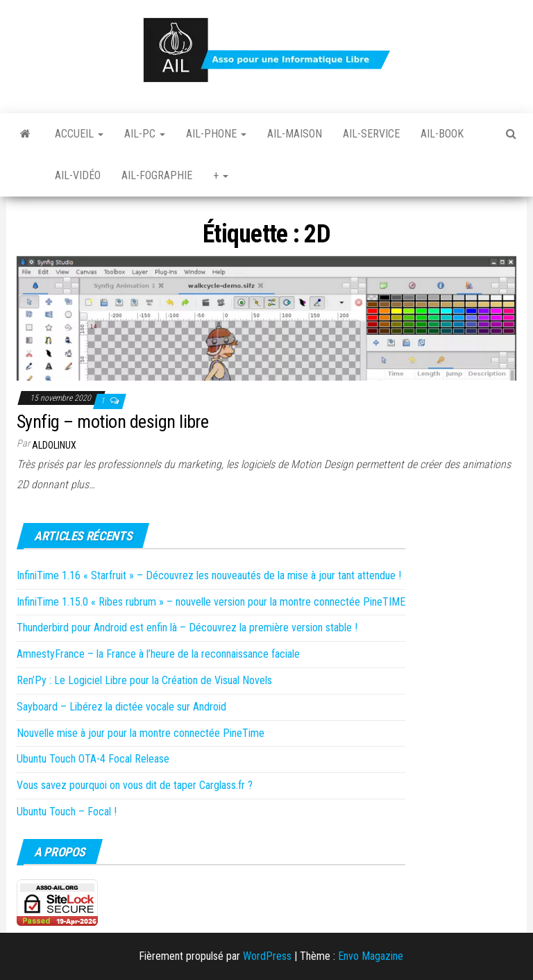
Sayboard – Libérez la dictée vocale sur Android (121, 707)
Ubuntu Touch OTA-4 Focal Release (93, 759)
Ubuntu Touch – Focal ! (67, 812)
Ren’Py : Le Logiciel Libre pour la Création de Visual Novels (144, 680)
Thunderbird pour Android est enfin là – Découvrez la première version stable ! (187, 628)
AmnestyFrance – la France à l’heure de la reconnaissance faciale (158, 654)
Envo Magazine (371, 956)
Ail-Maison (295, 134)
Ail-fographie (157, 175)
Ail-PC (145, 134)
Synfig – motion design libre (112, 422)
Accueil (79, 134)
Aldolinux (54, 445)
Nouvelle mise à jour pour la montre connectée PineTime (141, 733)
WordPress (267, 956)
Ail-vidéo (78, 175)
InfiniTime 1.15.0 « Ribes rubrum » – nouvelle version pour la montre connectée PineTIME (211, 602)
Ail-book (442, 134)
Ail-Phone (216, 134)
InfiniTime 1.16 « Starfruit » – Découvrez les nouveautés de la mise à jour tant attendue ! (209, 575)
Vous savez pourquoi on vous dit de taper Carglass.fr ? (135, 785)
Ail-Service (371, 134)
